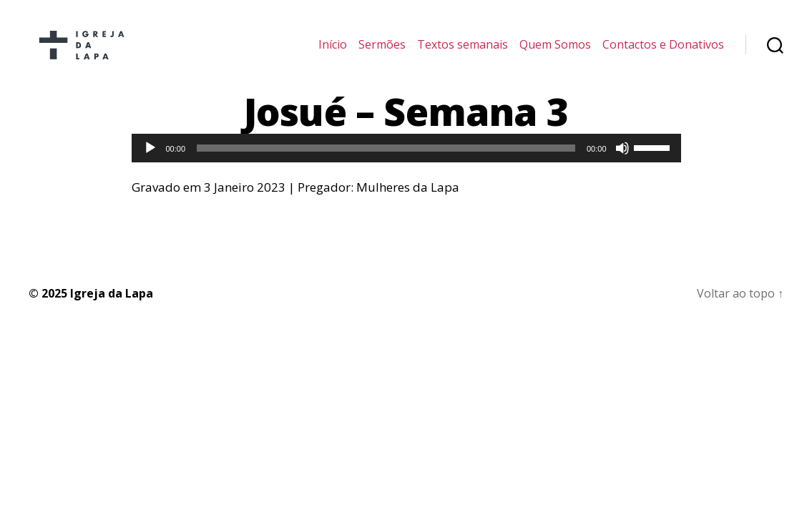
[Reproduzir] (150, 162)
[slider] (386, 162)
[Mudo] (622, 162)
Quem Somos (555, 52)
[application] (406, 162)
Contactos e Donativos (663, 52)
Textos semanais (463, 52)
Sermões (382, 52)
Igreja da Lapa (112, 308)
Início (333, 52)
